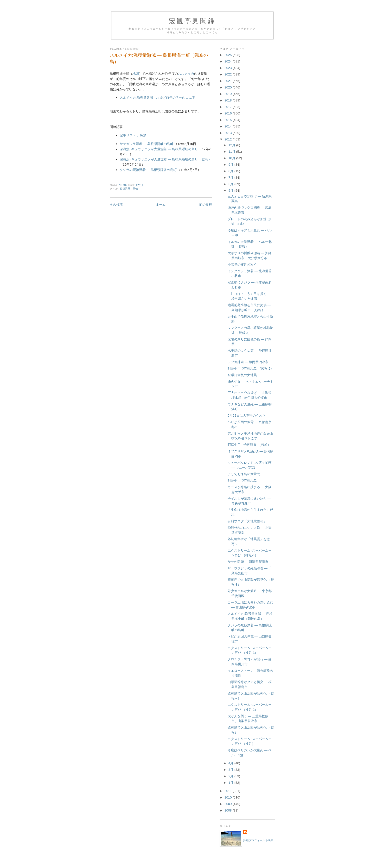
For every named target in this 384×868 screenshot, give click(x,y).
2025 (229, 55)
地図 (136, 74)
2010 (229, 797)
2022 (229, 74)
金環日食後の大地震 (242, 375)
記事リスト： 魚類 (133, 135)
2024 (229, 61)
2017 (229, 107)
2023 (229, 68)
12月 (232, 145)
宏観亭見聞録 (192, 21)
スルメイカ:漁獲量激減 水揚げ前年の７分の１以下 (158, 98)
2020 (229, 87)
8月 (231, 171)
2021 (229, 81)
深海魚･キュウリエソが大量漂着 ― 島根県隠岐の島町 (159, 149)
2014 (229, 126)
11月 (232, 152)
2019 (229, 94)
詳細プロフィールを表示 (258, 840)
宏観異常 (125, 189)
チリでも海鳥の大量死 (244, 474)
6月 (231, 184)
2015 (229, 120)
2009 (229, 804)
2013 (229, 133)
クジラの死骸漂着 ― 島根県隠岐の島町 (148, 170)
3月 (231, 770)
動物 (135, 189)
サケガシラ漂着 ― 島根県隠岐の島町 (147, 144)
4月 (231, 763)
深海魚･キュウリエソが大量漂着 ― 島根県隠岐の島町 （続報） (166, 159)
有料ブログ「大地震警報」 (247, 521)
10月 (232, 158)
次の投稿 (116, 205)
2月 (231, 776)
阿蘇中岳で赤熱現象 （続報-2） (251, 369)
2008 (229, 810)
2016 (229, 113)
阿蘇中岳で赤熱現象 (242, 480)
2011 (229, 791)
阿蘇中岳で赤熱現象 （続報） (249, 445)
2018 (229, 100)
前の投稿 (206, 205)
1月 (231, 783)
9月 (231, 165)
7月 (231, 178)
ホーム (161, 205)
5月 (231, 191)
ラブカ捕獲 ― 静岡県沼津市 (248, 362)
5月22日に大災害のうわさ (247, 416)
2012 (229, 139)
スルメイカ (186, 74)
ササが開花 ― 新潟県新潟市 (248, 562)
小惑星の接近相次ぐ (242, 265)
